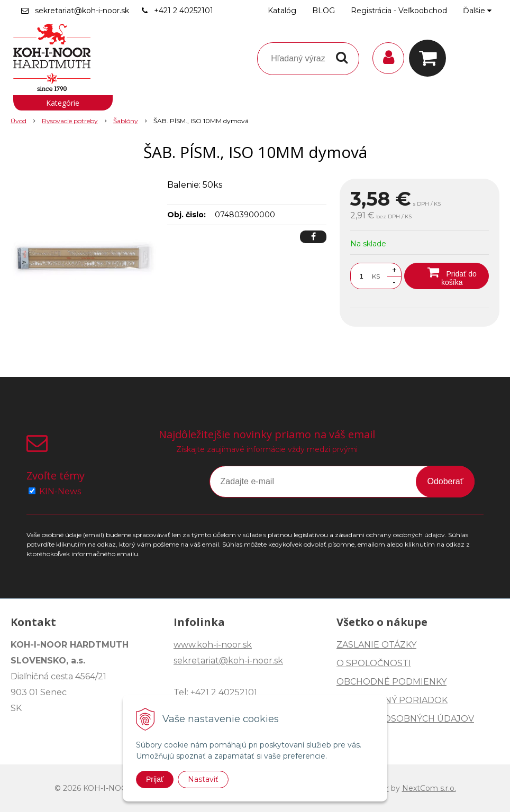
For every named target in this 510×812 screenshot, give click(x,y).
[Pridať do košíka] (447, 276)
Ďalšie (477, 11)
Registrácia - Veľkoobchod (399, 11)
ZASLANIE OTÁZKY (376, 645)
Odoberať (445, 481)
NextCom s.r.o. (429, 788)
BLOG (324, 11)
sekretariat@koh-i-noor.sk (82, 11)
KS (376, 276)
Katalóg (282, 11)
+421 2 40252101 (184, 11)
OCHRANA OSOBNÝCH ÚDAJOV (405, 719)
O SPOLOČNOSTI (374, 663)
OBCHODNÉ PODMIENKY (391, 682)
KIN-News (60, 491)
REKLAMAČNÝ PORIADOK (392, 700)
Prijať (155, 779)
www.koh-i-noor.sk (213, 645)
